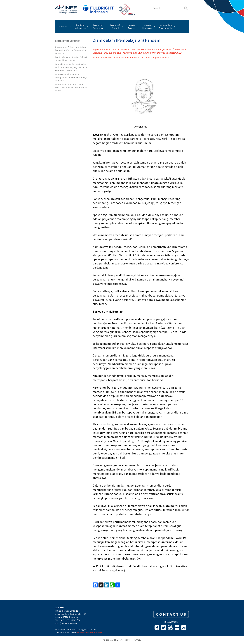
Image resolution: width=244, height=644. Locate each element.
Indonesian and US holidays (89, 633)
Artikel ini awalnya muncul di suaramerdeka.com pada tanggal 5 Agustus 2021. (134, 58)
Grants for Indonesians (80, 26)
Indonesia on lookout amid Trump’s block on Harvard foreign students (71, 77)
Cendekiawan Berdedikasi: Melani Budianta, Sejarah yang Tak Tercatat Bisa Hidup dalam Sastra (72, 67)
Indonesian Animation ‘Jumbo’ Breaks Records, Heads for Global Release (71, 88)
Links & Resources (147, 26)
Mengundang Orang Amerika (166, 26)
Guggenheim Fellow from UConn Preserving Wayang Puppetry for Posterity (71, 50)
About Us (63, 26)
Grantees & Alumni (115, 26)
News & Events (131, 26)
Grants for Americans (98, 26)
